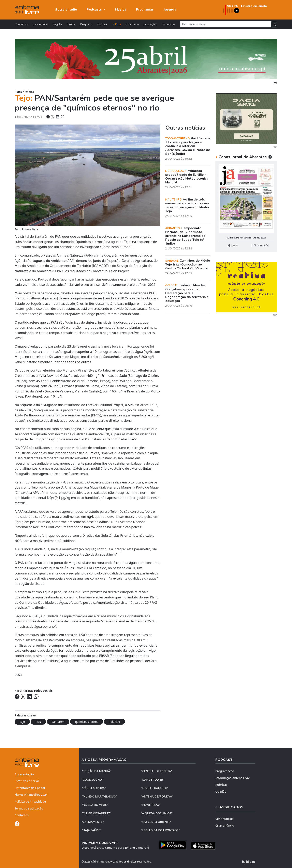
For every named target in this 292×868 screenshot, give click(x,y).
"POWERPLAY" (151, 805)
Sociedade (41, 24)
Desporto (86, 24)
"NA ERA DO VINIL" (95, 805)
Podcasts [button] (95, 10)
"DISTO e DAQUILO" (155, 788)
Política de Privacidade (30, 801)
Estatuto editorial (27, 781)
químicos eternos (87, 722)
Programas (145, 10)
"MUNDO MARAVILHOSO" (99, 796)
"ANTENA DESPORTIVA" (157, 796)
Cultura (102, 24)
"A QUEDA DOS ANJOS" (157, 813)
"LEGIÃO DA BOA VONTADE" (160, 830)
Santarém (58, 722)
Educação (150, 24)
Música (121, 10)
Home (18, 92)
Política (116, 24)
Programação (225, 771)
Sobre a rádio (66, 10)
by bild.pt (249, 861)
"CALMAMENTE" (93, 822)
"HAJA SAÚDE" (91, 830)
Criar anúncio (225, 825)
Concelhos (22, 24)
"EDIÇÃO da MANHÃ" (96, 771)
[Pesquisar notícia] (226, 24)
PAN (38, 722)
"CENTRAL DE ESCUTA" (156, 771)
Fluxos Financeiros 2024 (31, 795)
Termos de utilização (29, 808)
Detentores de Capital (30, 788)
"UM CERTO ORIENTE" (156, 822)
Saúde (71, 24)
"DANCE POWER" (153, 780)
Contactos (22, 815)
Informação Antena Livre (233, 778)
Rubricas (221, 785)
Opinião (221, 792)
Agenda (170, 10)
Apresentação (24, 774)
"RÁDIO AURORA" (94, 788)
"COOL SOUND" (92, 780)
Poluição (114, 722)
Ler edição (260, 245)
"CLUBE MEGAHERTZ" (96, 813)
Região (57, 24)
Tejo (22, 722)
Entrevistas (168, 24)
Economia (132, 24)
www (233, 245)
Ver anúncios (224, 819)
